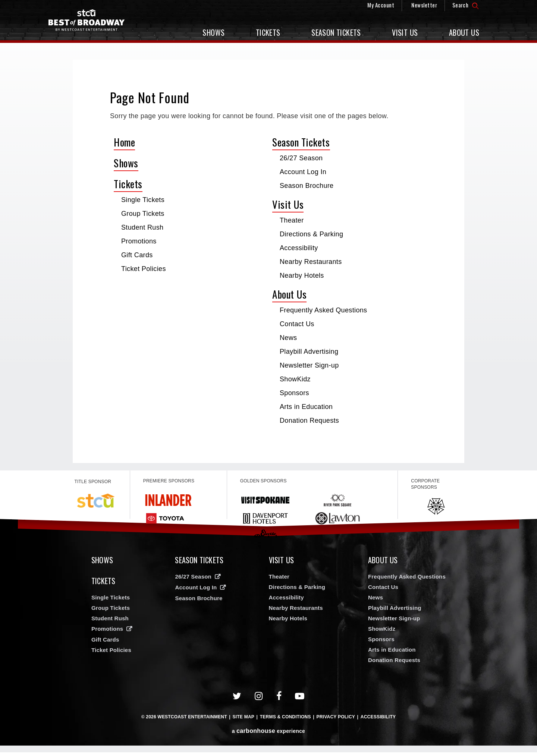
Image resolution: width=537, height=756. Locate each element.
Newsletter (424, 5)
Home (124, 142)
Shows (213, 32)
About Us (464, 32)
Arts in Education (306, 407)
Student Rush (142, 227)
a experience (268, 735)
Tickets (268, 32)
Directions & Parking (311, 234)
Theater (292, 220)
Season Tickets (336, 32)
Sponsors (294, 393)
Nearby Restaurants (311, 262)
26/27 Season (301, 158)
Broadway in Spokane (95, 24)
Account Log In (303, 172)
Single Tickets (143, 200)
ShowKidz (295, 379)
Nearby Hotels (302, 275)
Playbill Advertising (309, 352)
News (288, 338)
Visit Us (405, 32)
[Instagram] (259, 700)
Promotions (139, 241)
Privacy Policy (336, 721)
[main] (268, 261)
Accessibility (299, 248)
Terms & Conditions (285, 721)
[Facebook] (279, 700)
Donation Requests (309, 420)
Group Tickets (143, 214)
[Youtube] (300, 700)
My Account (381, 5)
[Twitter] (237, 700)
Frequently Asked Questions (323, 310)
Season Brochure (307, 186)
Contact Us (297, 324)
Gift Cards (137, 255)
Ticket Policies (144, 269)
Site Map (243, 721)
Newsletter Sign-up (309, 365)
